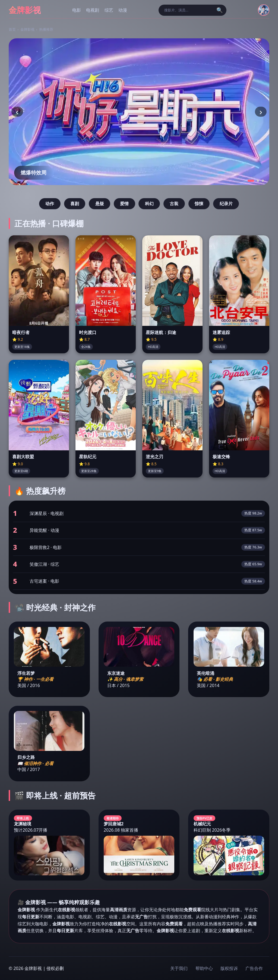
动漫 (123, 10)
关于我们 (179, 968)
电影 (77, 10)
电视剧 (93, 10)
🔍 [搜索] (220, 10)
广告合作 (254, 968)
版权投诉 (229, 968)
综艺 (109, 10)
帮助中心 (204, 968)
